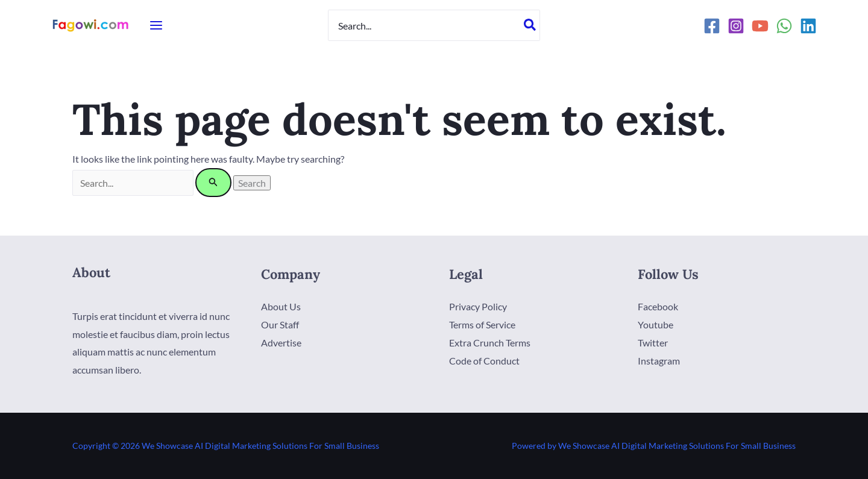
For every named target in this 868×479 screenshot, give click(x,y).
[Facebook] (712, 26)
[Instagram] (736, 26)
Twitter (653, 342)
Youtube (656, 324)
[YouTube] (760, 26)
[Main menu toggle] (156, 25)
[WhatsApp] (784, 26)
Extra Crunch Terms (490, 342)
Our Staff (280, 324)
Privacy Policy (478, 306)
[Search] (530, 25)
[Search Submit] (215, 183)
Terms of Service (482, 324)
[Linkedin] (808, 26)
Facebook (658, 306)
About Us (281, 306)
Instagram (659, 360)
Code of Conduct (484, 360)
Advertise (281, 342)
